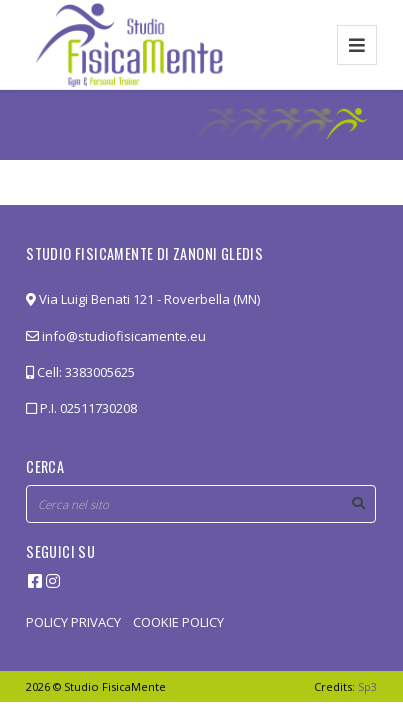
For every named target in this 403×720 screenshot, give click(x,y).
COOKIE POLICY (178, 622)
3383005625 (100, 372)
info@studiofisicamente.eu (116, 336)
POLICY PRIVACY (73, 622)
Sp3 (367, 686)
